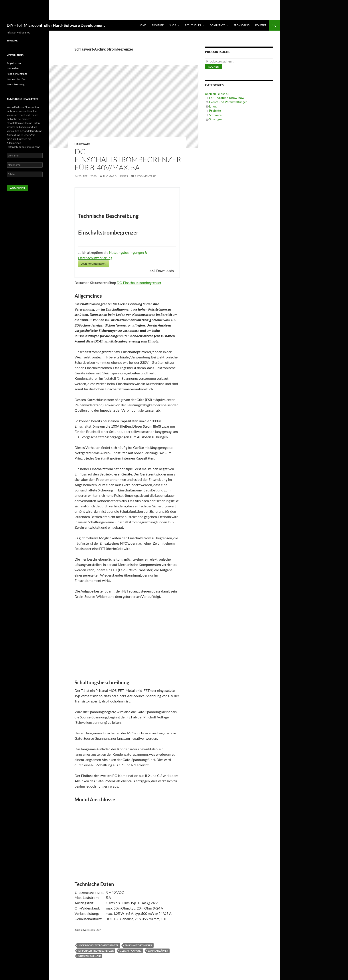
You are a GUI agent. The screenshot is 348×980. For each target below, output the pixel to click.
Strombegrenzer (90, 956)
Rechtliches (193, 25)
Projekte (158, 25)
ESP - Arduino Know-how (227, 98)
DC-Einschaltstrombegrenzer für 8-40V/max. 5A (128, 159)
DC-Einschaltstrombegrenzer (139, 283)
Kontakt (261, 25)
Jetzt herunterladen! (94, 264)
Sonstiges (216, 119)
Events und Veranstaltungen (228, 102)
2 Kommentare (145, 176)
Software (215, 115)
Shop (173, 25)
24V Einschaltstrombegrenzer (98, 945)
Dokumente (217, 25)
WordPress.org (16, 84)
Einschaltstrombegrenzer (96, 951)
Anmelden (13, 68)
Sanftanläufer (158, 951)
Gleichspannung (131, 951)
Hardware (82, 144)
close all (224, 94)
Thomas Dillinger (116, 176)
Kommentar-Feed (17, 79)
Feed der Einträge (17, 74)
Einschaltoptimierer (138, 945)
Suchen (214, 67)
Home (142, 25)
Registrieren (14, 63)
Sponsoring (242, 25)
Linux (213, 106)
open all (211, 94)
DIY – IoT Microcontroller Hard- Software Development (56, 25)
